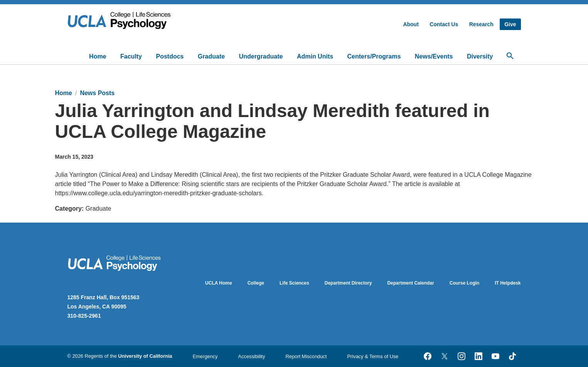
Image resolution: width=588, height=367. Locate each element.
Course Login (464, 283)
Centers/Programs (374, 56)
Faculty (131, 56)
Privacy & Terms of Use (373, 356)
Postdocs (170, 56)
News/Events (434, 56)
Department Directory (348, 283)
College (256, 283)
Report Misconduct (306, 356)
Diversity (480, 56)
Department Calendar (410, 283)
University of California (145, 356)
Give (510, 24)
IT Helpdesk (508, 283)
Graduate (211, 56)
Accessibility (252, 356)
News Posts (97, 93)
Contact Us (444, 24)
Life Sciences (294, 283)
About (411, 24)
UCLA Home (219, 283)
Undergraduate (261, 56)
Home (98, 56)
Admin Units (315, 56)
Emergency (205, 356)
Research (481, 24)
